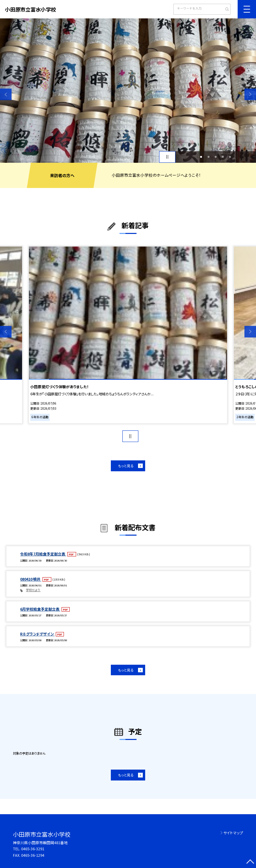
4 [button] (223, 157)
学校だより (33, 590)
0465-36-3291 (33, 849)
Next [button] (250, 94)
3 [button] (216, 157)
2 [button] (208, 157)
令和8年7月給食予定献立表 (43, 554)
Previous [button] (6, 94)
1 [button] (201, 157)
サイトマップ (233, 833)
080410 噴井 (31, 579)
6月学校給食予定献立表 (40, 609)
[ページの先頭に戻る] (250, 862)
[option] (128, 91)
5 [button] (230, 157)
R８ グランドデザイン (37, 634)
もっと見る (126, 466)
